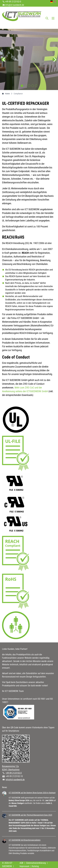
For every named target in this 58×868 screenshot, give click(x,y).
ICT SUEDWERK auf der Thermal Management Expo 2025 (30, 815)
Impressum (24, 866)
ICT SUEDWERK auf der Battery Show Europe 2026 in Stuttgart (32, 793)
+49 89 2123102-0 (13, 2)
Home (6, 94)
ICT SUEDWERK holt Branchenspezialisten (25, 840)
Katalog (35, 866)
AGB (21, 863)
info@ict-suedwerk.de (15, 5)
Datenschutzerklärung (36, 863)
